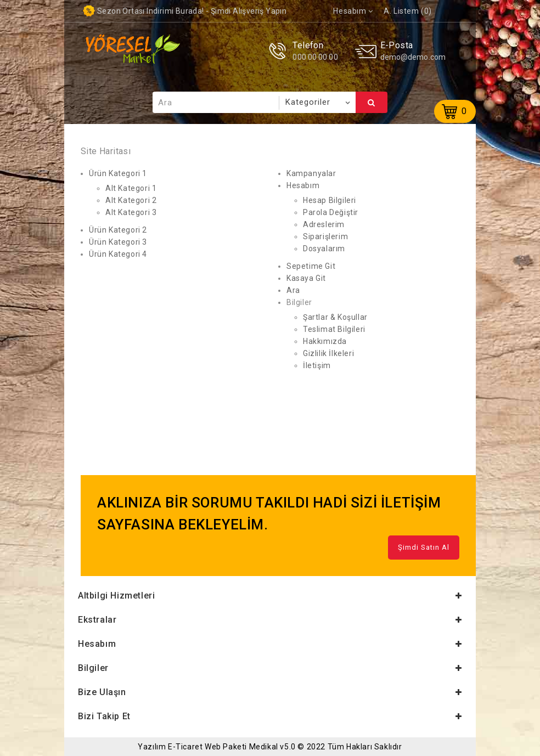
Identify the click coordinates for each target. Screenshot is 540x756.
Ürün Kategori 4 (118, 254)
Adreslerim (324, 224)
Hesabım (303, 185)
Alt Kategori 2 (131, 200)
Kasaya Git (306, 278)
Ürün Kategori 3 (118, 242)
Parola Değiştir (331, 212)
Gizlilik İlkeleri (328, 353)
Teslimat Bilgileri (334, 329)
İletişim (317, 365)
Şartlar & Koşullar (335, 317)
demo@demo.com (413, 57)
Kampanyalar (311, 173)
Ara (372, 103)
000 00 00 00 (315, 57)
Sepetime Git (311, 266)
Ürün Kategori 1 (118, 173)
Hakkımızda (325, 341)
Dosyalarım (324, 249)
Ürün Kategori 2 (118, 230)
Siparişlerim (325, 236)
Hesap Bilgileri (330, 200)
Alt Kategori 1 (131, 188)
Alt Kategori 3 (131, 212)
